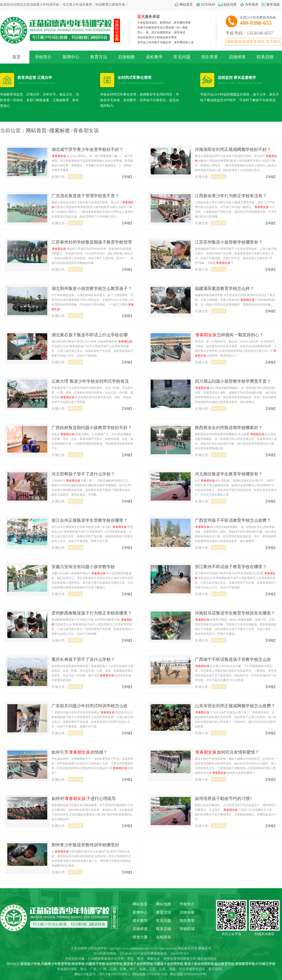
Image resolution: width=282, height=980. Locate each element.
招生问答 (230, 5)
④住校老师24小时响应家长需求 (157, 37)
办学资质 (252, 5)
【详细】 (127, 177)
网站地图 (164, 904)
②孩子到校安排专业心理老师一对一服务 (163, 28)
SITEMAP (208, 5)
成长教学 (154, 57)
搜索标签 (60, 131)
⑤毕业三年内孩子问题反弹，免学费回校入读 (165, 42)
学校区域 (187, 929)
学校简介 (43, 57)
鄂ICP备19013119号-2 (115, 974)
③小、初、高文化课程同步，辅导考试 (161, 32)
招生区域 (75, 177)
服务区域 (219, 826)
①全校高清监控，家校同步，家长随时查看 (164, 23)
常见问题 (182, 57)
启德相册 (126, 57)
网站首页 (186, 5)
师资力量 (140, 937)
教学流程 (273, 5)
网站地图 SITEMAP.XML (150, 974)
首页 (16, 57)
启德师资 (237, 57)
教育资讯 (219, 780)
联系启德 (265, 57)
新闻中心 (71, 57)
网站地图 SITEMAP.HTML (189, 974)
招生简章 (210, 57)
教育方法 (99, 57)
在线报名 (164, 937)
